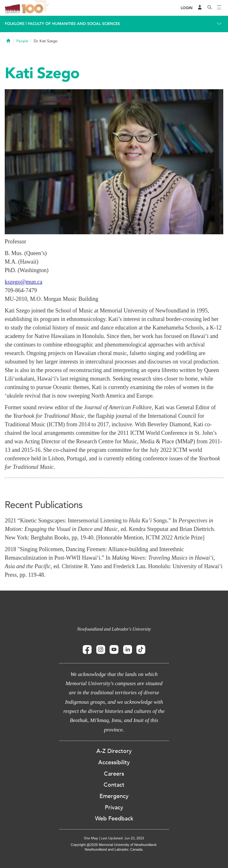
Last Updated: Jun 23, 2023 (122, 838)
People (22, 41)
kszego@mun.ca (24, 282)
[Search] (210, 8)
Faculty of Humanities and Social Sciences (74, 24)
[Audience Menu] (200, 8)
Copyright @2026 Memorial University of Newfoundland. (114, 845)
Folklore (15, 24)
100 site (36, 8)
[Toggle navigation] (219, 8)
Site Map (91, 838)
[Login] (187, 8)
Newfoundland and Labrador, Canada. (114, 849)
